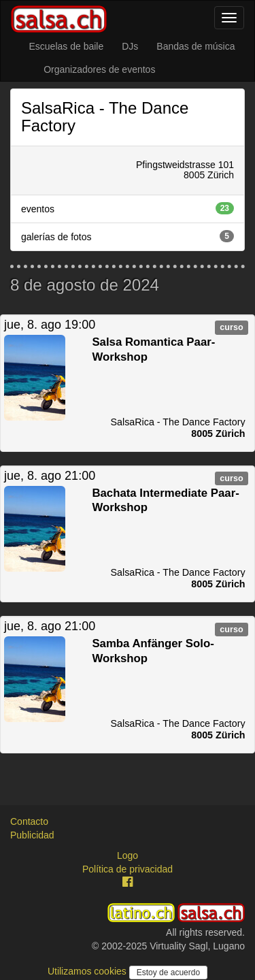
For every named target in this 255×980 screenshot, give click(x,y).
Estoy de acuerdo (168, 973)
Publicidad (32, 835)
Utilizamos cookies (88, 971)
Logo (128, 855)
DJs (130, 46)
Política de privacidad (128, 869)
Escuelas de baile (66, 46)
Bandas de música (195, 46)
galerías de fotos (128, 236)
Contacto (29, 821)
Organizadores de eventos (99, 69)
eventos (128, 208)
